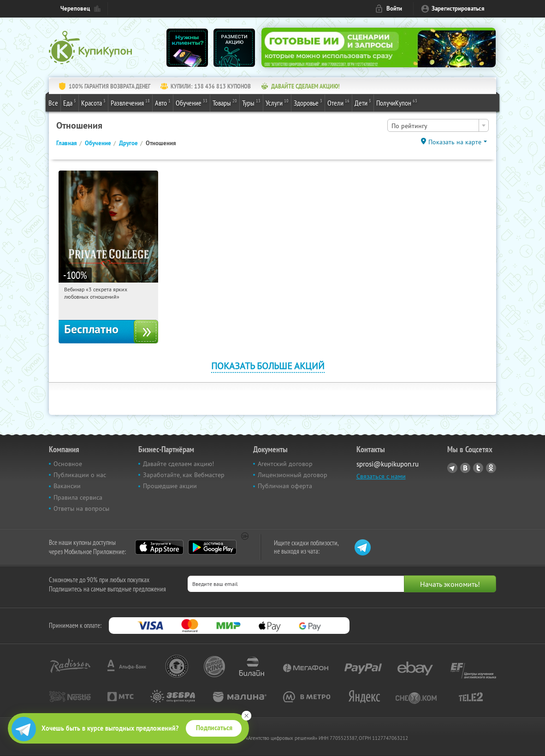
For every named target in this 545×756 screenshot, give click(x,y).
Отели (338, 102)
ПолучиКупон (397, 102)
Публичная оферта (285, 486)
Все (53, 103)
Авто (163, 102)
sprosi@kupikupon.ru (388, 464)
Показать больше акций (268, 366)
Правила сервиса (78, 497)
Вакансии (67, 486)
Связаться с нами (381, 476)
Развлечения (130, 102)
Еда (70, 102)
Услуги (277, 102)
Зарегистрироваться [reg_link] (458, 9)
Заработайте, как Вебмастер (184, 475)
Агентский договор (285, 464)
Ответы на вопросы (81, 508)
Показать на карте (455, 142)
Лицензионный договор (293, 475)
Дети (363, 102)
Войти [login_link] (394, 9)
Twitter (478, 468)
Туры (251, 102)
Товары (225, 102)
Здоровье (308, 102)
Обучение (192, 102)
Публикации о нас (80, 475)
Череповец (75, 9)
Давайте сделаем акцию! (178, 464)
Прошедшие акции (170, 486)
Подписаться (214, 728)
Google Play (212, 547)
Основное (68, 464)
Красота (93, 102)
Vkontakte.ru (465, 468)
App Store (159, 547)
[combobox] (438, 125)
